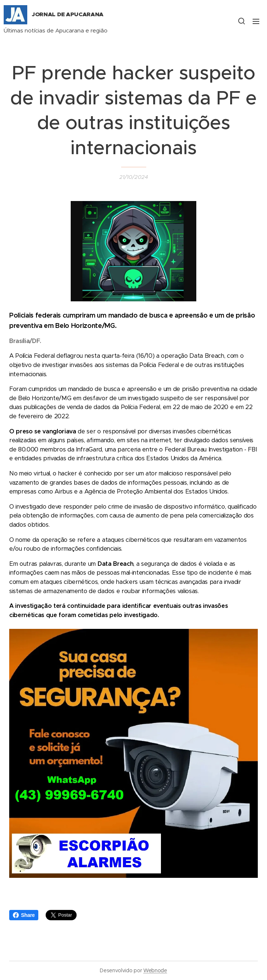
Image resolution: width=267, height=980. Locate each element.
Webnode (155, 970)
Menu (256, 21)
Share (24, 915)
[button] (241, 21)
